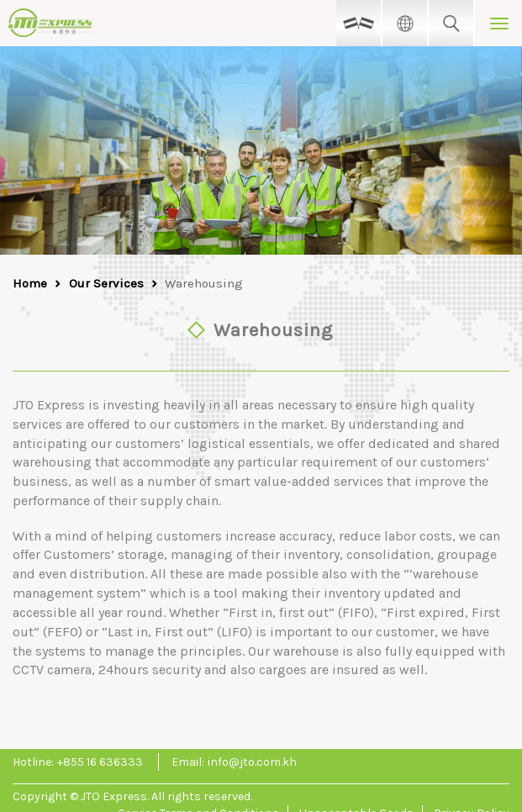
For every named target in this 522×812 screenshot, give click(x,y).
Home (30, 283)
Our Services (106, 283)
